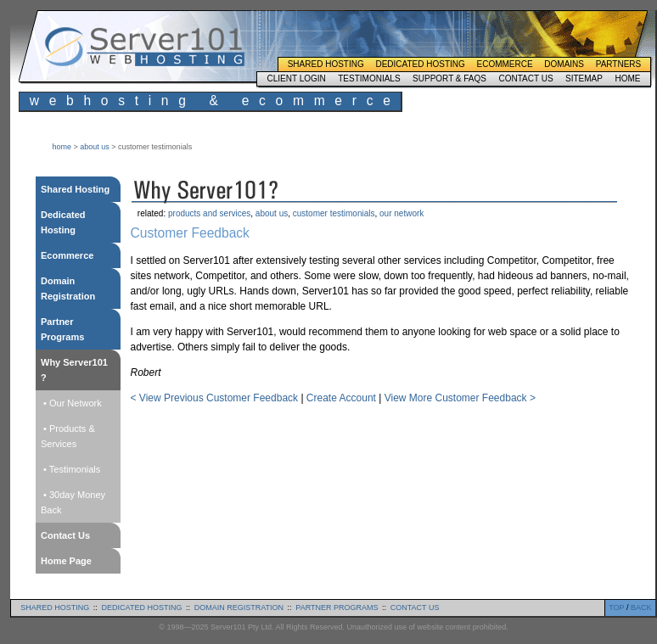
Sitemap (584, 78)
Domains (564, 64)
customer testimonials (334, 213)
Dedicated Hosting (420, 64)
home (62, 147)
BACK (641, 608)
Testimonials (369, 78)
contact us (415, 608)
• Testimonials (70, 469)
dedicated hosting (142, 608)
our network (401, 213)
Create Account (341, 398)
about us (95, 147)
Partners (619, 64)
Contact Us (525, 78)
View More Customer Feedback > (460, 398)
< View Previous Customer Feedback (216, 398)
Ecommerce (505, 64)
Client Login (296, 78)
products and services (209, 213)
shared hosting (55, 608)
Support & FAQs (449, 78)
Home (627, 78)
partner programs (337, 608)
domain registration (239, 608)
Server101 (144, 47)
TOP (616, 608)
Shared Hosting (326, 64)
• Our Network (71, 403)
